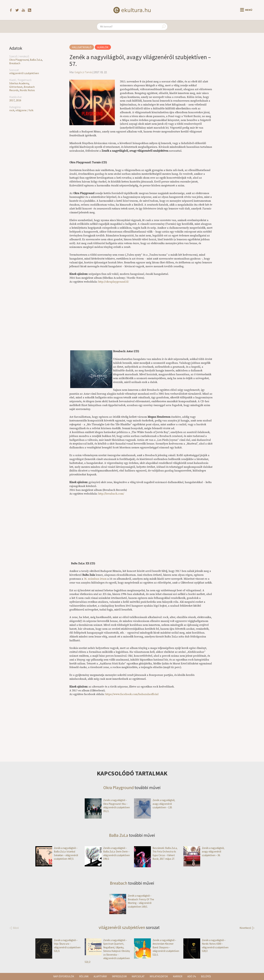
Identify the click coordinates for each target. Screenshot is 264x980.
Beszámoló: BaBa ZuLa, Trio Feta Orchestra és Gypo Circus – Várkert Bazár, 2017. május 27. (156, 853)
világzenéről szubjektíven (24, 73)
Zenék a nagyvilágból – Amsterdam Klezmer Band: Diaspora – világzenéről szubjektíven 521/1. (157, 947)
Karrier (178, 976)
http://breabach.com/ (111, 494)
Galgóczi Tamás (83, 72)
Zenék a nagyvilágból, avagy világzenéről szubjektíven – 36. (204, 852)
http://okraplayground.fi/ (113, 282)
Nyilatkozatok (159, 976)
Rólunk (84, 976)
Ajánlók (103, 47)
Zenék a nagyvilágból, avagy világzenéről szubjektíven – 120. (155, 804)
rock (12, 110)
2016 (19, 100)
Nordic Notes (27, 90)
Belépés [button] (206, 976)
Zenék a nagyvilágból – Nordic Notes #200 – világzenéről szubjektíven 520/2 (206, 946)
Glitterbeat (16, 87)
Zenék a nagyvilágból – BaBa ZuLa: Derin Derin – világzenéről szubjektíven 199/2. (107, 853)
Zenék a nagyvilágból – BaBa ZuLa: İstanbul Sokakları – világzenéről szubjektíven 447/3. (57, 853)
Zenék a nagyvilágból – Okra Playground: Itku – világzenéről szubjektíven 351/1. (107, 806)
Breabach (15, 63)
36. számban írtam (95, 579)
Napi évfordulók (64, 976)
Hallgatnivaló (82, 47)
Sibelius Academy (19, 83)
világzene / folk (24, 110)
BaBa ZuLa (36, 60)
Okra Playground (19, 60)
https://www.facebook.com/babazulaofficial (132, 694)
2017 (12, 100)
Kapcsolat (138, 976)
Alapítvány (100, 976)
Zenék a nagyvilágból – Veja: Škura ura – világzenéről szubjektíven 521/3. (58, 946)
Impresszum (119, 976)
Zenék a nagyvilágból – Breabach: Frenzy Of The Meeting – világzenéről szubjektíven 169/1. (132, 901)
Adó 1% (192, 976)
